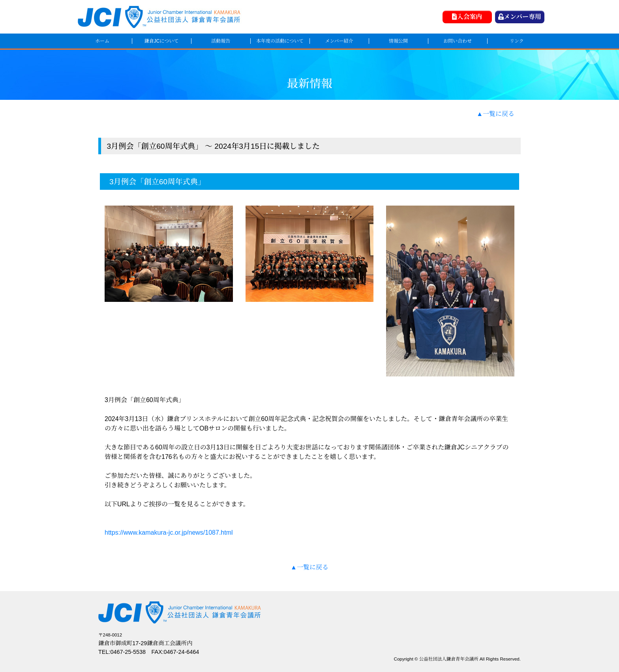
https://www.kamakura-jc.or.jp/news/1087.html (169, 533)
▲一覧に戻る (495, 114)
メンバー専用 (520, 17)
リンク (517, 41)
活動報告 (221, 41)
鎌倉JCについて (161, 41)
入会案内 (467, 17)
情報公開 (398, 41)
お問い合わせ (458, 41)
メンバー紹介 (339, 41)
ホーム (102, 41)
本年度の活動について (280, 41)
